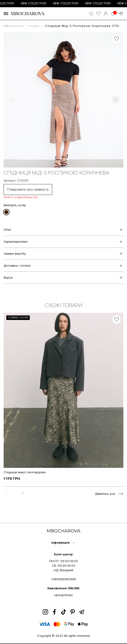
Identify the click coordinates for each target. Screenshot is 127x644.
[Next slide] (116, 100)
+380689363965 (64, 579)
